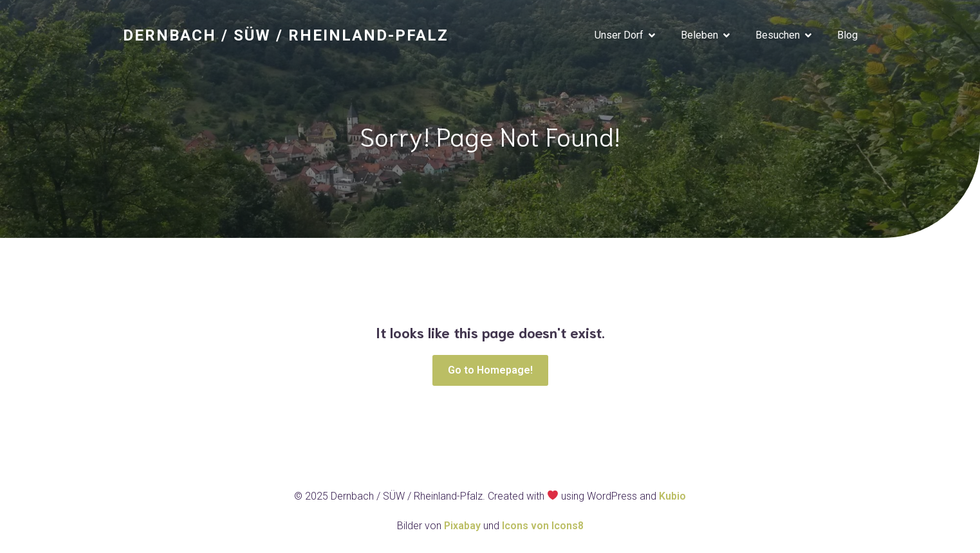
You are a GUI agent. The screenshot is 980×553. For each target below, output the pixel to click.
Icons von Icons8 (543, 526)
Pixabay (464, 526)
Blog (847, 35)
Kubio (672, 496)
